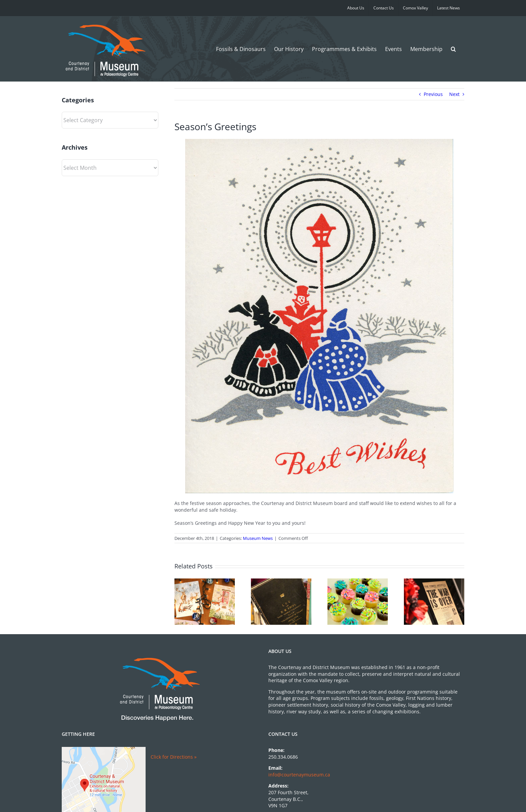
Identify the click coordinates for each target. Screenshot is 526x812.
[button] (453, 49)
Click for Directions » (174, 757)
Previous (433, 94)
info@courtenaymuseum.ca (299, 775)
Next (454, 94)
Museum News (258, 538)
